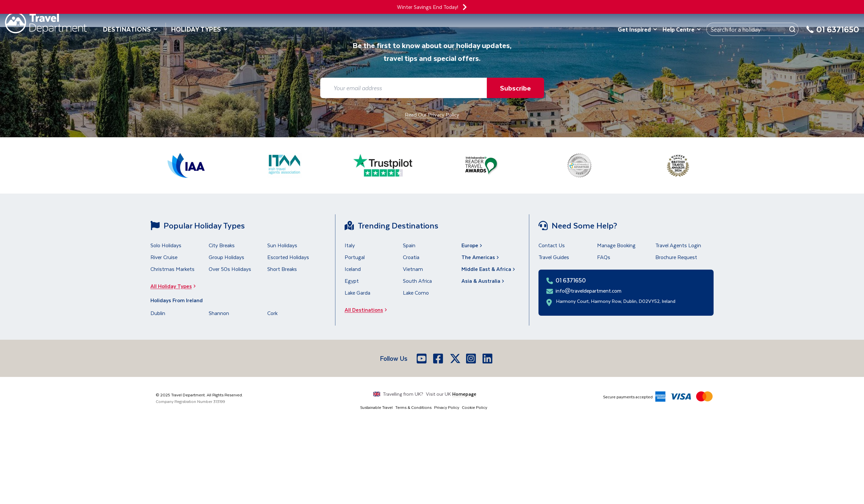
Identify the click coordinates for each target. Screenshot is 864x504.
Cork (272, 313)
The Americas (481, 257)
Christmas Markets (172, 269)
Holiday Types (199, 29)
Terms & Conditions (413, 407)
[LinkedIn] (488, 358)
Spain (409, 245)
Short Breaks (282, 269)
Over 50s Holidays (230, 269)
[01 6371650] (833, 33)
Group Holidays (226, 257)
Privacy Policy (447, 407)
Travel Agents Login (678, 245)
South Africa (417, 281)
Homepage (464, 394)
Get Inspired (638, 29)
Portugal (355, 257)
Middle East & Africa (489, 269)
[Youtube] (422, 358)
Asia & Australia (484, 281)
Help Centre (682, 29)
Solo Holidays (166, 245)
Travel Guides (554, 257)
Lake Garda (357, 292)
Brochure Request (676, 257)
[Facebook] (439, 358)
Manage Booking (616, 245)
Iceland (353, 269)
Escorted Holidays (288, 257)
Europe (472, 245)
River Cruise (164, 257)
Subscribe (515, 88)
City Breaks (222, 245)
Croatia (411, 257)
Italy (350, 245)
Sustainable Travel (376, 407)
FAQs (604, 257)
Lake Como (416, 292)
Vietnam (413, 269)
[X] (455, 358)
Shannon (219, 313)
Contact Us (552, 245)
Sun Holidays (282, 245)
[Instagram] (472, 358)
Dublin (158, 313)
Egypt (352, 281)
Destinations (130, 29)
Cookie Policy (474, 407)
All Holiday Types (175, 286)
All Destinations (368, 310)
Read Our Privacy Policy (432, 114)
